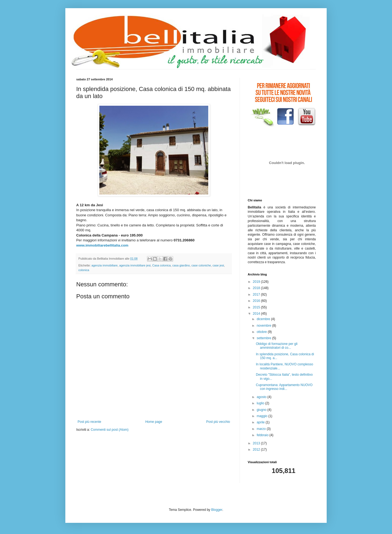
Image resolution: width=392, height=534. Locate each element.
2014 (257, 314)
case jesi (218, 265)
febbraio (263, 435)
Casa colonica (161, 265)
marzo (262, 429)
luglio (261, 403)
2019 (257, 282)
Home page (154, 422)
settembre (264, 338)
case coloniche (201, 265)
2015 (257, 307)
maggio (263, 416)
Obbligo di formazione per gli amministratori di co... (277, 346)
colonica (84, 270)
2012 (257, 450)
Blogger (217, 510)
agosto (262, 397)
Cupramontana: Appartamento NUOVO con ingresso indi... (284, 387)
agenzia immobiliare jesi (135, 265)
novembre (264, 326)
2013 (257, 443)
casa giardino (181, 265)
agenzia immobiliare (105, 265)
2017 (257, 295)
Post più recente (89, 422)
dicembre (264, 319)
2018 (257, 288)
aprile (261, 422)
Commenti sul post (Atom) (110, 430)
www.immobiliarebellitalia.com (102, 245)
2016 (257, 301)
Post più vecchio (218, 422)
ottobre (262, 332)
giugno (262, 410)
